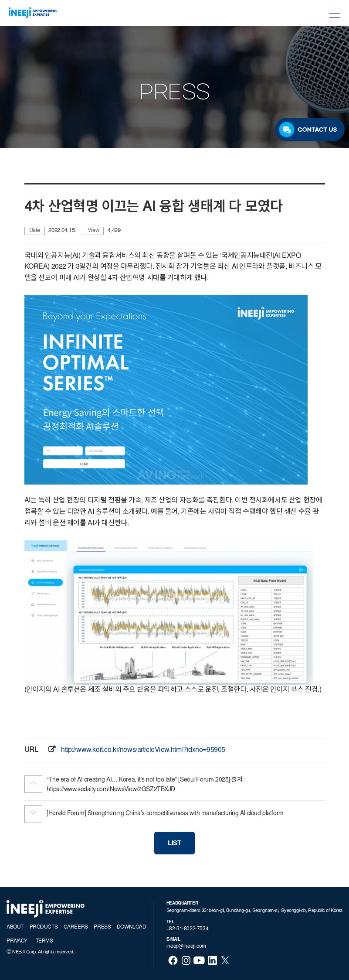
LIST (174, 844)
